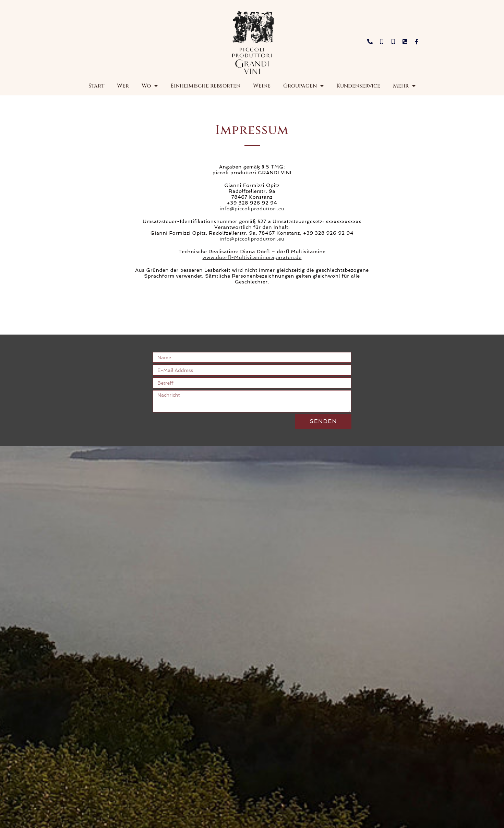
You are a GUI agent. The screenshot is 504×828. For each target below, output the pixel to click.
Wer (123, 86)
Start (96, 86)
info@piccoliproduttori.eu (252, 239)
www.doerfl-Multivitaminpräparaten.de (252, 257)
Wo (150, 86)
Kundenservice (358, 86)
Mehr (404, 86)
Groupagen (303, 86)
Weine (262, 86)
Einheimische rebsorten (205, 86)
